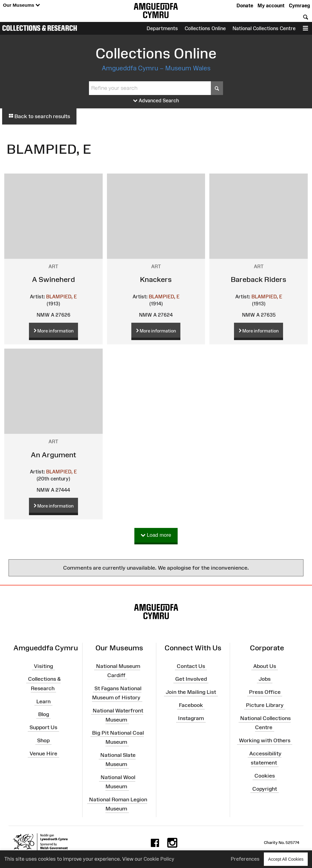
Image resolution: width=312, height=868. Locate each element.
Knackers (156, 279)
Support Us (43, 727)
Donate (245, 5)
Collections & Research (40, 28)
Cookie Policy (159, 859)
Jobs (265, 679)
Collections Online (205, 28)
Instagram (191, 718)
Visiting (43, 666)
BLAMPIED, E (61, 297)
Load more (156, 535)
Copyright (265, 789)
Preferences (245, 859)
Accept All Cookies (286, 859)
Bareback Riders (259, 279)
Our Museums (21, 5)
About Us (265, 666)
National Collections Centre (264, 28)
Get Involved (191, 679)
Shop (43, 740)
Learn (43, 701)
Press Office (265, 692)
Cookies (265, 776)
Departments (162, 28)
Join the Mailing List (191, 692)
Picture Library (265, 705)
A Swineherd (53, 279)
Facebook (191, 705)
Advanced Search (156, 101)
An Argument (53, 455)
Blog (44, 714)
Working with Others (265, 740)
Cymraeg (299, 5)
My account (271, 5)
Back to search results (39, 116)
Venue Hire (43, 754)
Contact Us (191, 666)
